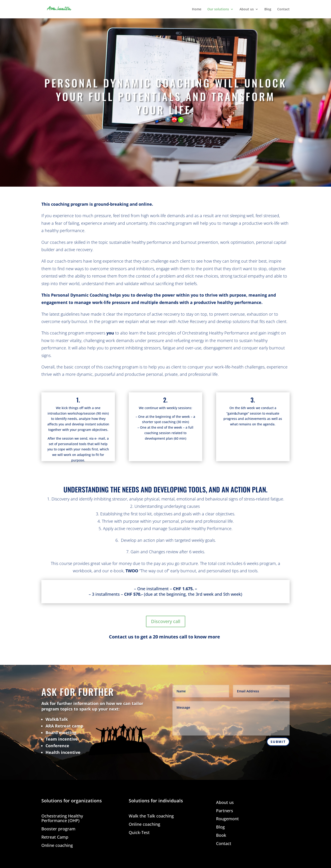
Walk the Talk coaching (151, 816)
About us (247, 9)
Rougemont (227, 819)
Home (197, 9)
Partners (225, 811)
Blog (268, 9)
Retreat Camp (55, 837)
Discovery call (166, 621)
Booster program (58, 829)
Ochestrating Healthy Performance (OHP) (62, 819)
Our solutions (218, 9)
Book (221, 836)
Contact (283, 9)
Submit (278, 742)
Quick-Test (139, 833)
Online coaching (57, 846)
